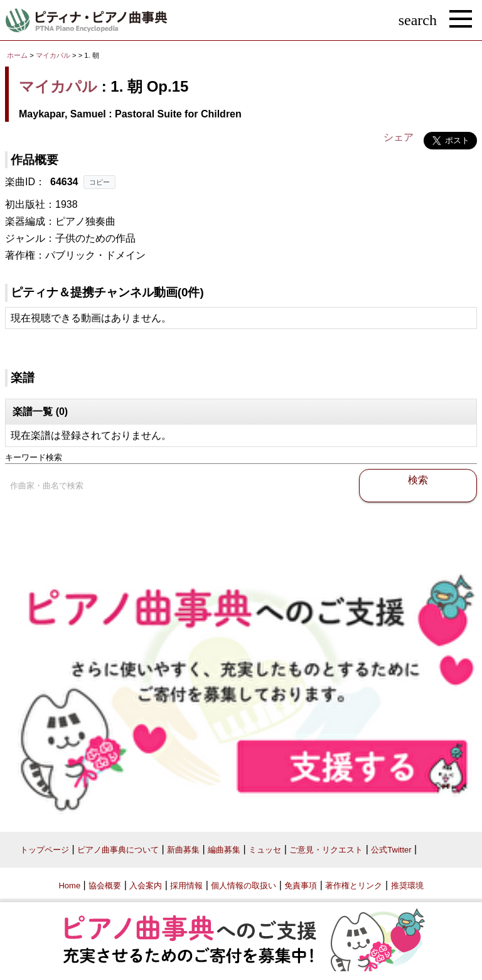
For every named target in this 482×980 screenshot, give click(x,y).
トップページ (45, 850)
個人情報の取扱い (244, 886)
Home (69, 886)
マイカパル (53, 55)
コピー (99, 182)
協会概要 (105, 886)
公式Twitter (391, 850)
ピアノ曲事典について (118, 850)
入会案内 (146, 886)
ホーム (17, 55)
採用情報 (186, 886)
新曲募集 (183, 850)
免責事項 (301, 886)
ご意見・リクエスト (326, 850)
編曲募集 (224, 850)
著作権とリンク (354, 886)
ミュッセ (265, 850)
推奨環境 (407, 886)
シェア (399, 137)
